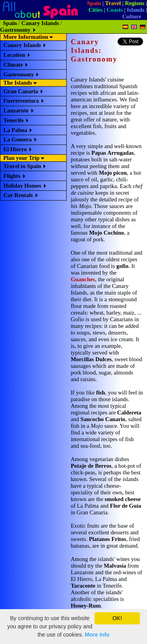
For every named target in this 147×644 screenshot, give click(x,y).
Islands (136, 10)
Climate (13, 65)
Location (14, 55)
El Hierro (15, 149)
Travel (113, 3)
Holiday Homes (23, 186)
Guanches (83, 279)
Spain (94, 3)
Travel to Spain (22, 166)
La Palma (15, 130)
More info (97, 635)
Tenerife (14, 120)
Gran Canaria (21, 91)
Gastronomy (19, 74)
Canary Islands (40, 23)
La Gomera (18, 139)
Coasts (115, 10)
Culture (132, 16)
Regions (135, 3)
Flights (12, 176)
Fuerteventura (21, 101)
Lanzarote (16, 110)
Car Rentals (18, 195)
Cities (96, 10)
